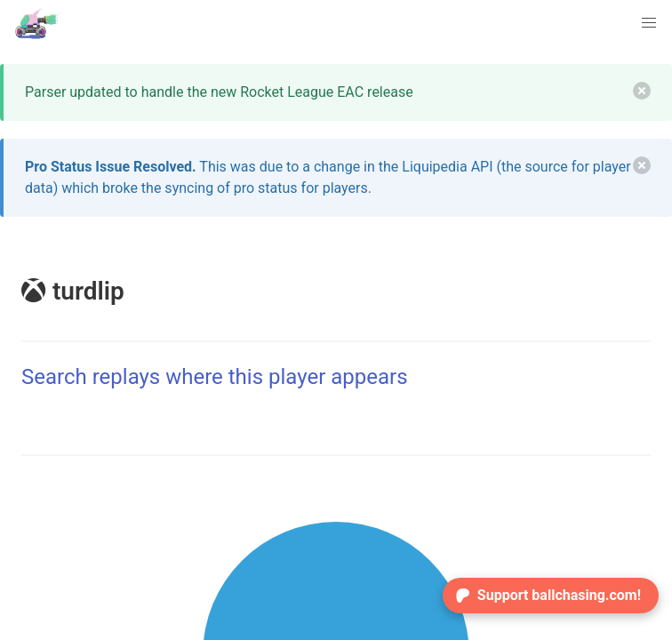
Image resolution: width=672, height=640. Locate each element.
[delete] (642, 91)
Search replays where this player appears (215, 377)
